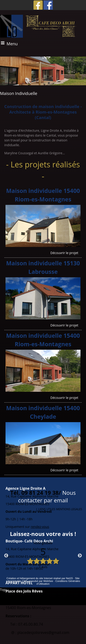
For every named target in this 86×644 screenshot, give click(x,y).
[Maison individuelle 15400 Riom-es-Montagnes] (43, 196)
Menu (12, 44)
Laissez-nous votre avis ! (43, 534)
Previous (6, 556)
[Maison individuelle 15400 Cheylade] (43, 413)
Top (3, 590)
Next (80, 556)
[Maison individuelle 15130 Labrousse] (43, 268)
